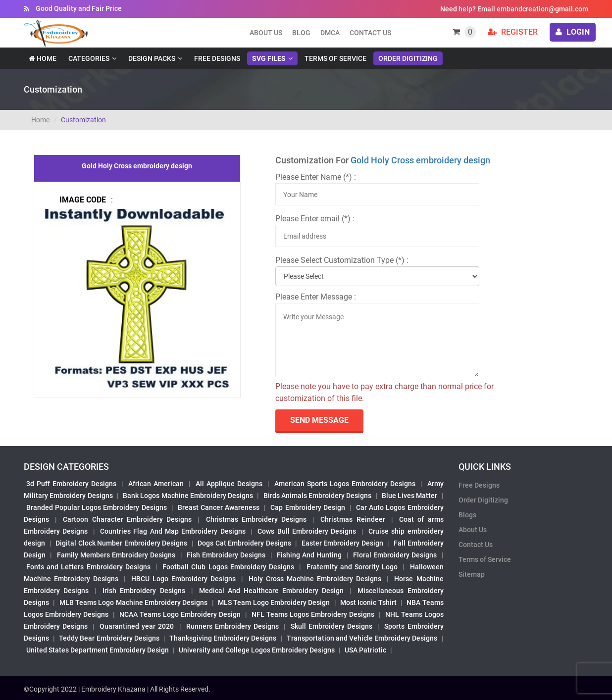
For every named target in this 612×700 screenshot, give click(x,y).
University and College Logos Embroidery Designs (257, 650)
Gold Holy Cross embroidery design (420, 160)
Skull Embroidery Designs (331, 626)
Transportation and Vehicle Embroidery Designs (362, 638)
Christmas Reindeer (353, 519)
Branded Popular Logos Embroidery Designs (97, 507)
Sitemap (472, 574)
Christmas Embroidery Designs (256, 519)
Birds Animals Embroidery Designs (318, 496)
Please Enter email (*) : (315, 219)
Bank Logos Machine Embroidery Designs (188, 496)
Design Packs (152, 58)
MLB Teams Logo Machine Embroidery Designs (134, 602)
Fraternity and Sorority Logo (352, 567)
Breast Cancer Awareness (219, 507)
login (573, 32)
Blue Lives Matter (410, 496)
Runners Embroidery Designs (232, 626)
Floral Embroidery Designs (395, 555)
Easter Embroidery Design (342, 543)
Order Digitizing (408, 58)
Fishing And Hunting (309, 555)
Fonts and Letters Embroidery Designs (88, 567)
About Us (473, 530)
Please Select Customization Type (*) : (342, 260)
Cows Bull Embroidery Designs (307, 531)
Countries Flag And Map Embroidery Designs (173, 531)
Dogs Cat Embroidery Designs (244, 543)
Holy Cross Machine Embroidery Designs (315, 579)
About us (266, 33)
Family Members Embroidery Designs (116, 555)
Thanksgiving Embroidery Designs (223, 638)
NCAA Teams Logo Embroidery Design (180, 614)
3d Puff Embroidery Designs (71, 484)
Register (513, 32)
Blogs (467, 515)
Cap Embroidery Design (307, 507)
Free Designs (217, 58)
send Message (319, 420)
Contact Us (370, 33)
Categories (89, 58)
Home (43, 58)
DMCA (330, 33)
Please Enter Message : (316, 297)
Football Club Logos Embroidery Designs (228, 567)
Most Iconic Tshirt (368, 602)
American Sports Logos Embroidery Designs (345, 484)
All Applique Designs (229, 484)
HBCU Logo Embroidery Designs (183, 579)
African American (156, 484)
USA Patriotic (365, 650)
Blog (301, 33)
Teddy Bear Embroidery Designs (109, 638)
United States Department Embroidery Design (98, 650)
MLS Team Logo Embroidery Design (274, 602)
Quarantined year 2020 (137, 626)
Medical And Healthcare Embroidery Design (271, 591)
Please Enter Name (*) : (316, 177)
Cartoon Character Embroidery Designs (127, 519)
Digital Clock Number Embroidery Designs (121, 543)
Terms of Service (335, 58)
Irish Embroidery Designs (144, 591)
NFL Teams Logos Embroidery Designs (313, 614)
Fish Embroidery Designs (226, 555)
